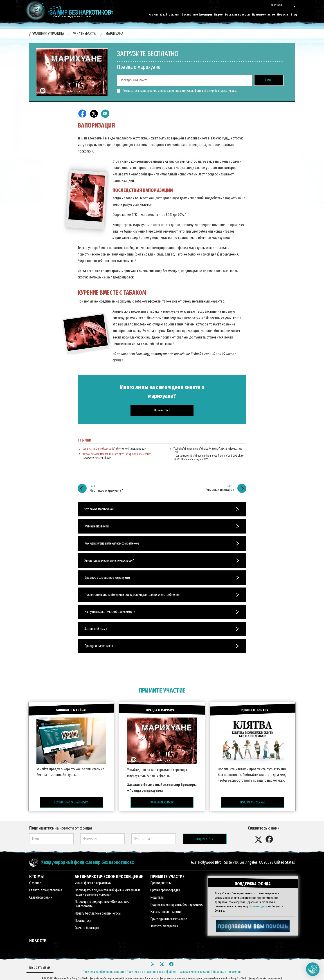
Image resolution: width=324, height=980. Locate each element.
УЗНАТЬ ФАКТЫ (85, 34)
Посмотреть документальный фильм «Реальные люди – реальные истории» (108, 889)
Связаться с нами (41, 894)
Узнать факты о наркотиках (93, 880)
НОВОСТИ (38, 938)
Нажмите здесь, (259, 902)
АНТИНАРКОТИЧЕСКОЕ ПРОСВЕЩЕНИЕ (109, 874)
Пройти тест (83, 918)
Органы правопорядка (165, 887)
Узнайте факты (170, 15)
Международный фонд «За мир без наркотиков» (88, 860)
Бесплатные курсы (237, 15)
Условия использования (195, 969)
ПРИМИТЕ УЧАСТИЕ (162, 690)
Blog (294, 15)
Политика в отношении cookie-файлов (152, 969)
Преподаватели (161, 880)
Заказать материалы (164, 923)
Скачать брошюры (87, 925)
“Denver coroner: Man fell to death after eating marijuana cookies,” (117, 454)
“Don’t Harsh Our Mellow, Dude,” (98, 449)
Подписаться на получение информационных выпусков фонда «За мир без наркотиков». (177, 91)
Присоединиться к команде (169, 916)
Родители (157, 894)
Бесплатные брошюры (197, 15)
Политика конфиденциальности (103, 969)
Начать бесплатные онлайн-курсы (98, 910)
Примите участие (263, 15)
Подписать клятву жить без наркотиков (177, 902)
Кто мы (153, 15)
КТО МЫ (36, 874)
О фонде (35, 880)
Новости (283, 15)
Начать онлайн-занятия (166, 909)
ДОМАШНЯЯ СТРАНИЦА (47, 34)
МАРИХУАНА (114, 34)
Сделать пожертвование (46, 887)
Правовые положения (227, 969)
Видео (218, 15)
